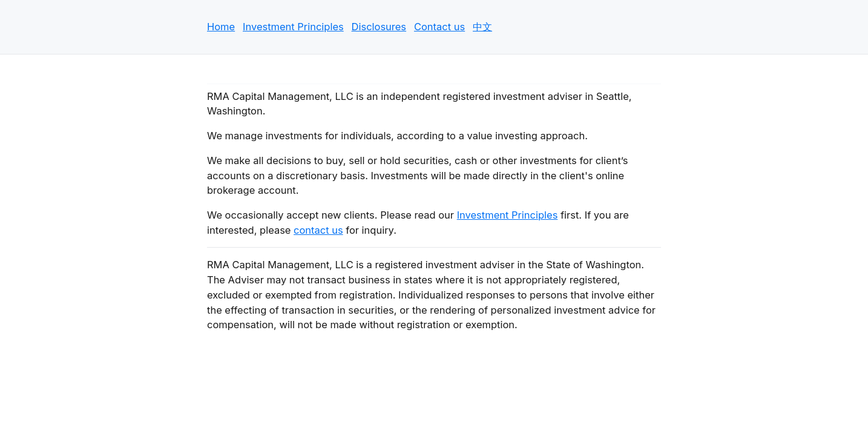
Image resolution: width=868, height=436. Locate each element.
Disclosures (379, 27)
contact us (318, 230)
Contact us (439, 27)
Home (221, 27)
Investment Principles (293, 27)
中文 (482, 27)
